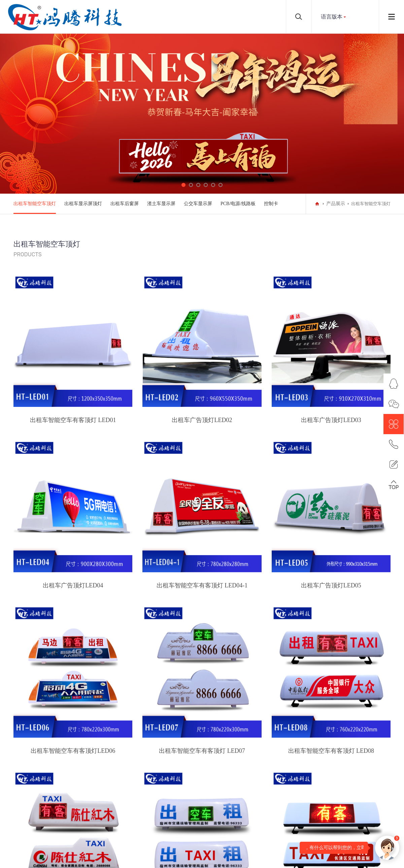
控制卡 (271, 204)
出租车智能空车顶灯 (35, 204)
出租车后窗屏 (125, 204)
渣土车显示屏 (161, 204)
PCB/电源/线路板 (238, 204)
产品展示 (336, 204)
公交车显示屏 (198, 204)
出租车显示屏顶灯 (83, 204)
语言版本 (332, 17)
